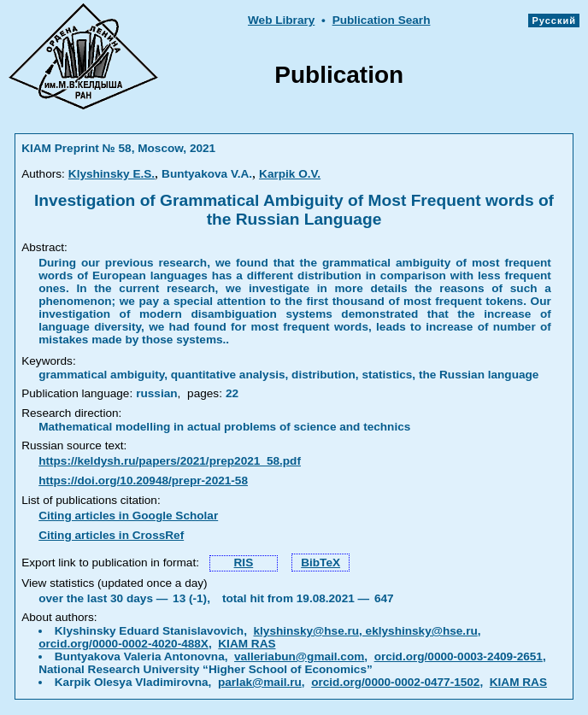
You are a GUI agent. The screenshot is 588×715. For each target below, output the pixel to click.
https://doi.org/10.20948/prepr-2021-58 (143, 481)
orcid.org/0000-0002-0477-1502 (395, 682)
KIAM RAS (247, 644)
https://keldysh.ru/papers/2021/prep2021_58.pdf (170, 461)
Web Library (281, 20)
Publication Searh (382, 20)
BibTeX (320, 563)
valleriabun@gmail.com (299, 656)
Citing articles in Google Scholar (128, 516)
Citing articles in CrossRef (111, 535)
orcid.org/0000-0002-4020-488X (123, 644)
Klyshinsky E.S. (112, 174)
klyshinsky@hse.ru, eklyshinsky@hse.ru (365, 631)
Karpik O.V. (290, 174)
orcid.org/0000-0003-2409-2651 (459, 656)
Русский (554, 21)
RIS (244, 563)
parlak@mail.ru (260, 682)
